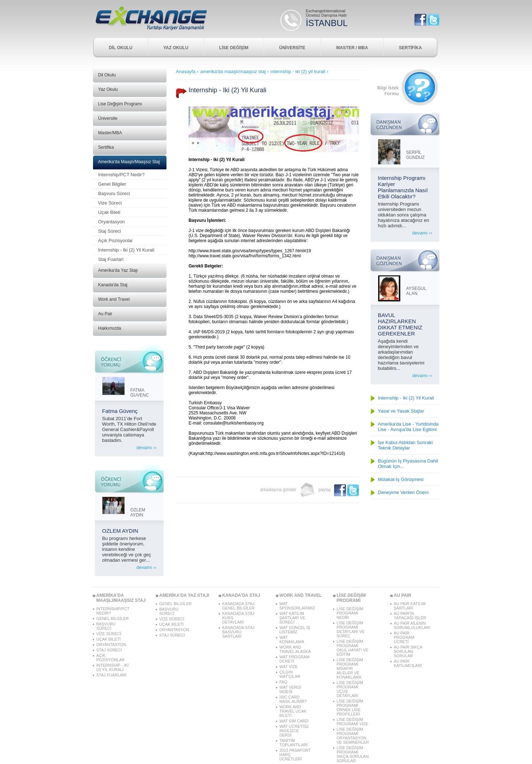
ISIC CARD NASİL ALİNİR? (293, 699)
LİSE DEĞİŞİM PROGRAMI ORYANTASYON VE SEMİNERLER (353, 736)
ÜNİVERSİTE (292, 48)
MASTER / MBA (352, 48)
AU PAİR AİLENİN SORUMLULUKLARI (410, 625)
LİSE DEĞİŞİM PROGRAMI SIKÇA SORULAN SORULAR (353, 754)
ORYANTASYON (111, 645)
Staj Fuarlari (111, 259)
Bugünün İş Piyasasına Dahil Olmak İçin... (408, 464)
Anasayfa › (187, 71)
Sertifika (106, 147)
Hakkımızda (109, 328)
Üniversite (108, 118)
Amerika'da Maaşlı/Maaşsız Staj (129, 162)
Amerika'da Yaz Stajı (118, 270)
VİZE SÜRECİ (109, 634)
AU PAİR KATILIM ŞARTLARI (410, 606)
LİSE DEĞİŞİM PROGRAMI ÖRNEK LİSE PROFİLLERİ (350, 708)
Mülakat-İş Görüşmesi (401, 479)
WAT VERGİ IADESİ (290, 689)
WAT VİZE (289, 667)
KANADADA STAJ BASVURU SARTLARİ (238, 632)
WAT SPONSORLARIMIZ (296, 606)
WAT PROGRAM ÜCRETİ (294, 659)
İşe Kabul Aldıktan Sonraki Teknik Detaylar (405, 445)
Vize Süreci (110, 203)
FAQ (283, 682)
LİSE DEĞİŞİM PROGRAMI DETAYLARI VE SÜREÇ (351, 629)
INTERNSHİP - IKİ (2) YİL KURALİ (113, 667)
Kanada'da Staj (113, 285)
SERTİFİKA (410, 48)
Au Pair (105, 314)
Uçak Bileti (109, 212)
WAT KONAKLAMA (292, 640)
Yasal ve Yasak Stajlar (401, 411)
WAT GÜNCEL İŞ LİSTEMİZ (295, 630)
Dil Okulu (107, 75)
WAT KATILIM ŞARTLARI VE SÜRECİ (292, 618)
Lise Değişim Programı (120, 104)
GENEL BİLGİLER (112, 619)
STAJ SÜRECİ (109, 650)
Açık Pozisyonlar (115, 240)
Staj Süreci (109, 231)
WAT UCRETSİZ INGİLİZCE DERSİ (294, 731)
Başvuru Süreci (114, 193)
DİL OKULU (121, 48)
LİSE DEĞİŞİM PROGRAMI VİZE (352, 722)
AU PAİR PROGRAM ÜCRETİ (404, 637)
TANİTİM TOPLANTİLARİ (294, 743)
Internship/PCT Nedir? (121, 175)
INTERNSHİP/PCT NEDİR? (113, 611)
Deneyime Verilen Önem (403, 492)
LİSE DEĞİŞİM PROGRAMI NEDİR (350, 613)
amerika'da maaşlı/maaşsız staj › (234, 71)
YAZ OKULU (176, 48)
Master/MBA (110, 133)
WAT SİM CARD (294, 721)
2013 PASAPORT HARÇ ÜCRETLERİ (295, 755)
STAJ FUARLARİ (111, 675)
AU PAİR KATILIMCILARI (408, 663)
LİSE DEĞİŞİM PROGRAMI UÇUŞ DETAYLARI (350, 689)
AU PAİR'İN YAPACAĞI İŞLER (410, 616)
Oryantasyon (111, 222)
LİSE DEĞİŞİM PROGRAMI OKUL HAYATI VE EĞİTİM (352, 648)
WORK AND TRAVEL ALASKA (295, 649)
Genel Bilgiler (112, 184)
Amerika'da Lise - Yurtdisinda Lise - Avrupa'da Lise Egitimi (408, 427)
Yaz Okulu (108, 89)
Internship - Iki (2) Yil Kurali (126, 250)
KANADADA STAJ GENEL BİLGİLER (238, 606)
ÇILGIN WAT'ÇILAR (290, 674)
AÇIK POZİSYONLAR (110, 658)
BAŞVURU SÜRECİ (106, 626)
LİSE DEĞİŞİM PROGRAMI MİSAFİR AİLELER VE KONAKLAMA (350, 668)
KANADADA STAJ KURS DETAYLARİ (238, 618)
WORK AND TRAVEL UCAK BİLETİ (293, 711)
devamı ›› (146, 448)
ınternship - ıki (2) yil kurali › (299, 71)
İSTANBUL (327, 23)
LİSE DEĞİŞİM (234, 48)
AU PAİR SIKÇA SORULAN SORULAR (408, 651)
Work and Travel (114, 299)
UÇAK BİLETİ (108, 639)
